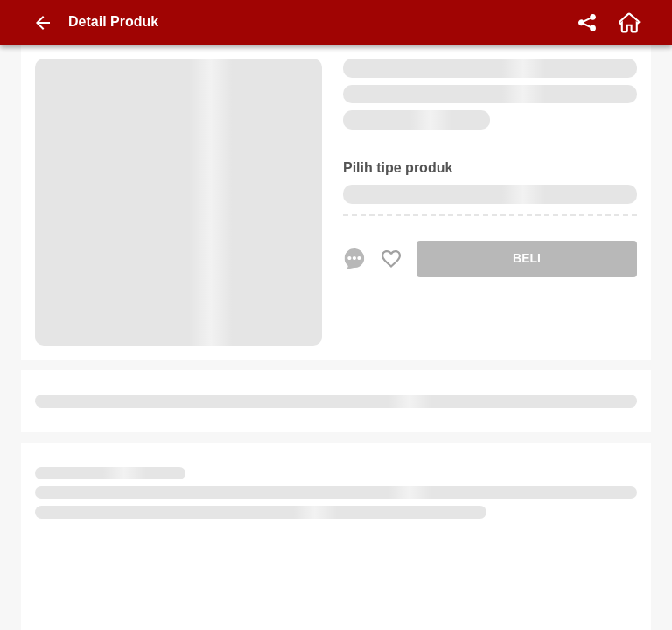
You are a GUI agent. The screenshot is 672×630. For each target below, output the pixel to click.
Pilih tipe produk (398, 168)
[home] (629, 23)
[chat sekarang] (354, 259)
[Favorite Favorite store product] (391, 259)
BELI (527, 258)
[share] (587, 23)
